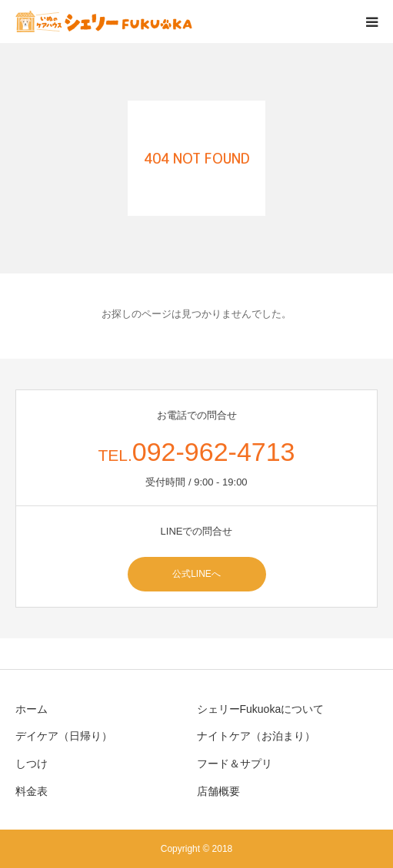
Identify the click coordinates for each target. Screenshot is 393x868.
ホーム (32, 709)
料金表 (32, 791)
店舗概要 (218, 791)
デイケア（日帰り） (64, 736)
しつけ (32, 764)
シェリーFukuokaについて (261, 709)
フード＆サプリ (235, 764)
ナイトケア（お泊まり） (256, 736)
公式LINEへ (196, 574)
